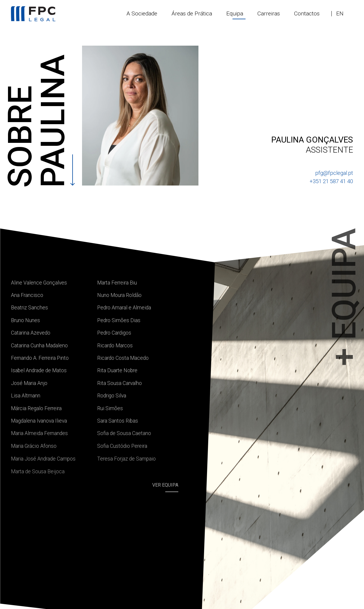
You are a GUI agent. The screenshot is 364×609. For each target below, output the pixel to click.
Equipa (235, 13)
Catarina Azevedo (31, 333)
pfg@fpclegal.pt (334, 173)
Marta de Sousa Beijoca (38, 471)
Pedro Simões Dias (119, 320)
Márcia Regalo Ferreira (36, 408)
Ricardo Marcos (115, 346)
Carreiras (269, 13)
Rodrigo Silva (112, 396)
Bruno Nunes (25, 320)
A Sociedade (142, 13)
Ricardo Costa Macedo (123, 358)
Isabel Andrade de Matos (39, 370)
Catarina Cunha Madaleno (39, 346)
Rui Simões (110, 408)
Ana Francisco (27, 295)
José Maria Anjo (29, 383)
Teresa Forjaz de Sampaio (126, 459)
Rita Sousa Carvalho (120, 383)
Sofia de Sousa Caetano (124, 433)
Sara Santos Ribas (118, 421)
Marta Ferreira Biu (117, 283)
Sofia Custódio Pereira (122, 446)
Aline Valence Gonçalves (39, 283)
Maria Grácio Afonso (34, 446)
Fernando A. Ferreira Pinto (40, 358)
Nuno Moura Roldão (119, 295)
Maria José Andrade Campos (43, 459)
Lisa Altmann (26, 396)
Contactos (307, 13)
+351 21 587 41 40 (331, 181)
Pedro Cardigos (114, 333)
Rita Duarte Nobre (117, 370)
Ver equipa (165, 485)
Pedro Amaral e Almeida (124, 308)
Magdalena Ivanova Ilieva (39, 421)
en (340, 13)
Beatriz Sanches (29, 308)
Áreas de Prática (192, 13)
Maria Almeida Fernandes (39, 433)
